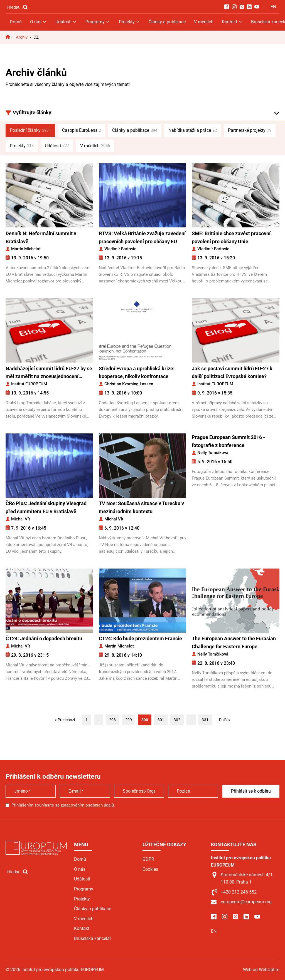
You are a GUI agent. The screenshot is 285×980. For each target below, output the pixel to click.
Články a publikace (167, 22)
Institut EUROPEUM (29, 384)
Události (66, 22)
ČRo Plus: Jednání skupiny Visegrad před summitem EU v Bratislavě (46, 507)
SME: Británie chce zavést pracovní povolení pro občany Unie (231, 237)
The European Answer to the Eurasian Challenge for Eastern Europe (234, 642)
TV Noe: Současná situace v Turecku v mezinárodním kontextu (141, 507)
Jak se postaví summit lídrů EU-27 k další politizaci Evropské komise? (232, 373)
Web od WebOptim (261, 970)
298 (112, 720)
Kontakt (232, 22)
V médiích (204, 22)
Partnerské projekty (250, 130)
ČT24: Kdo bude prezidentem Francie (140, 638)
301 (161, 720)
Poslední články (30, 130)
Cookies (150, 869)
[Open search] (18, 7)
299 (129, 720)
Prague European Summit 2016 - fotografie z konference (228, 441)
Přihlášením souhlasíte (63, 805)
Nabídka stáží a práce (193, 130)
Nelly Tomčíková (213, 453)
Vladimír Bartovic (120, 249)
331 (205, 720)
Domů (16, 22)
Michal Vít (21, 519)
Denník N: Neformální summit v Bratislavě (41, 237)
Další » (225, 720)
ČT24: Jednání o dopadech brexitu (44, 638)
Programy (98, 22)
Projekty (130, 22)
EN (273, 7)
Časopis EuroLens (82, 130)
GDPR (148, 859)
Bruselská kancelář (93, 938)
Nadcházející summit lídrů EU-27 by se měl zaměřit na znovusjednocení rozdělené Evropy (49, 373)
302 (177, 720)
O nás (39, 22)
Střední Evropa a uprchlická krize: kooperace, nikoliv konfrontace (137, 373)
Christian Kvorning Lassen (129, 384)
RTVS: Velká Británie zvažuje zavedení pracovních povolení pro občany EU (142, 237)
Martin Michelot (26, 249)
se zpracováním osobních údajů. (85, 805)
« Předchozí (65, 720)
